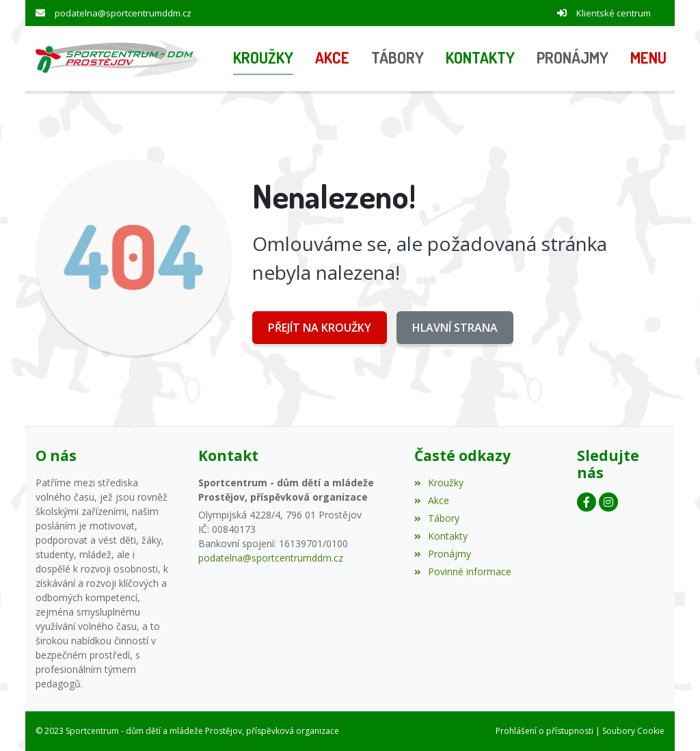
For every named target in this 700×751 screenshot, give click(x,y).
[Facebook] (587, 502)
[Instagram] (608, 502)
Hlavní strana (455, 328)
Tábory (437, 518)
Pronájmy (443, 554)
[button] (648, 59)
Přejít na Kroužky (320, 328)
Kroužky (439, 483)
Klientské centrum (614, 13)
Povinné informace (463, 571)
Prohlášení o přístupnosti (544, 731)
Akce (432, 500)
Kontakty (441, 536)
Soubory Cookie (633, 731)
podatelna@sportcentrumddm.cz (123, 13)
